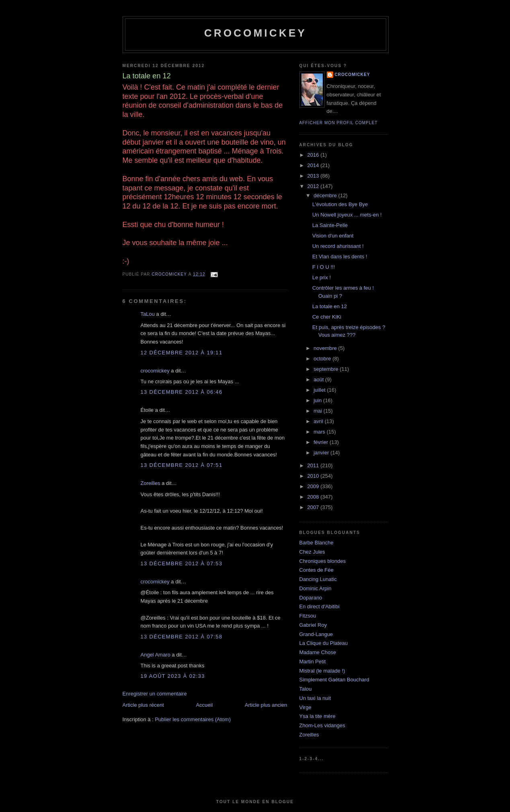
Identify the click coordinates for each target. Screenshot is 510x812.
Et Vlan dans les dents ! (340, 257)
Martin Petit (313, 662)
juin (318, 400)
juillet (320, 390)
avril (319, 421)
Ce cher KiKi (327, 317)
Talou (306, 689)
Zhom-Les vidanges (322, 725)
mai (318, 411)
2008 (314, 497)
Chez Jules (312, 552)
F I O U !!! (324, 267)
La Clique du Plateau (324, 643)
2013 (314, 176)
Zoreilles (151, 483)
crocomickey (255, 33)
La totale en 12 (330, 306)
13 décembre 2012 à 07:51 (182, 465)
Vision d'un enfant (333, 236)
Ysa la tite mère (317, 716)
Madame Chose (318, 652)
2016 (314, 155)
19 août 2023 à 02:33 (173, 676)
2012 (314, 186)
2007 (314, 507)
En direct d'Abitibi (320, 606)
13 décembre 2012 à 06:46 (182, 392)
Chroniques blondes (323, 561)
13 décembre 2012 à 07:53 (182, 563)
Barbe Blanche (316, 543)
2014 (314, 165)
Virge (305, 707)
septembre (327, 369)
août (319, 379)
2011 (314, 465)
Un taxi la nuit (315, 698)
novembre (326, 348)
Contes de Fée (316, 570)
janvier (322, 453)
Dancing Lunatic (318, 579)
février (322, 442)
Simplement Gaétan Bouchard (334, 680)
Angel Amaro (156, 655)
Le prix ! (322, 277)
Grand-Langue (316, 634)
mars (320, 432)
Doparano (311, 598)
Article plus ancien (266, 705)
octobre (323, 359)
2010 (314, 476)
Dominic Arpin (315, 588)
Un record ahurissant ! (338, 246)
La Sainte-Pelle (330, 225)
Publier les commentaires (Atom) (193, 719)
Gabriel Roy (313, 625)
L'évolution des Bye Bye (340, 204)
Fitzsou (308, 616)
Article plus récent (143, 705)
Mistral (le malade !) (322, 671)
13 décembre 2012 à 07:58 (182, 637)
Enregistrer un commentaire (155, 694)
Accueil (204, 705)
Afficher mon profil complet (339, 123)
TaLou (148, 314)
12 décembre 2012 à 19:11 (182, 353)
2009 (314, 486)
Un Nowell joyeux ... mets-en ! (347, 215)
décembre (326, 195)
